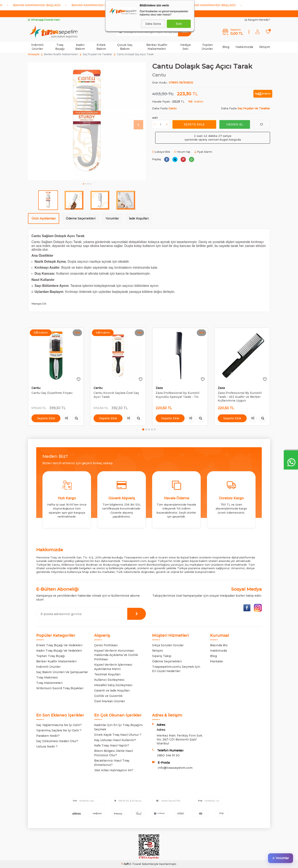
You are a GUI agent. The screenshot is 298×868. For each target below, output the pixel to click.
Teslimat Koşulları (107, 674)
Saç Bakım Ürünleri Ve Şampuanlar (62, 672)
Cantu (159, 75)
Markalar (217, 661)
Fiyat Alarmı (203, 152)
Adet (155, 118)
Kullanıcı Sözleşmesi (109, 680)
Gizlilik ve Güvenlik (108, 696)
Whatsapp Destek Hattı (44, 20)
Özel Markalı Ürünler (110, 701)
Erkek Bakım (101, 47)
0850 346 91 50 (168, 755)
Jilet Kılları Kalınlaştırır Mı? (114, 770)
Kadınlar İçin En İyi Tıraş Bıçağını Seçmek (118, 727)
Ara (185, 32)
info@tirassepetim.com (175, 768)
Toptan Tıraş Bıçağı (51, 656)
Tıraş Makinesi (47, 677)
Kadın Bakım (80, 47)
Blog (226, 47)
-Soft (125, 864)
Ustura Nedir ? (47, 746)
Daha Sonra (153, 24)
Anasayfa (34, 54)
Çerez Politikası (106, 645)
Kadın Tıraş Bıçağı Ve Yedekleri (59, 651)
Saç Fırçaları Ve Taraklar (97, 54)
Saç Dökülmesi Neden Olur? (57, 741)
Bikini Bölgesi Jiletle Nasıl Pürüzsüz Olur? (114, 753)
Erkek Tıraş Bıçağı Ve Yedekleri (59, 645)
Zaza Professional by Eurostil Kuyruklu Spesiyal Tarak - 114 (177, 395)
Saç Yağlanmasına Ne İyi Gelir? (59, 725)
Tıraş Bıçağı (60, 47)
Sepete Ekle (194, 124)
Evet (179, 24)
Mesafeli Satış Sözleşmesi (113, 685)
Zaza (159, 388)
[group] (87, 121)
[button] (84, 184)
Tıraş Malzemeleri (49, 683)
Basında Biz (219, 645)
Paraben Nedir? (48, 736)
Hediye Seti (186, 47)
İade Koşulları (139, 218)
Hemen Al (235, 124)
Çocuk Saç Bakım (125, 47)
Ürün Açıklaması (44, 218)
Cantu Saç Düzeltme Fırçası (52, 393)
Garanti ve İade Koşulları (112, 690)
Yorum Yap (182, 152)
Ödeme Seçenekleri (81, 218)
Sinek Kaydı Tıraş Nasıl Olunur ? (118, 735)
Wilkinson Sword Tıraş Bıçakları (60, 688)
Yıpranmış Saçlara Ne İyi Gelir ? (59, 730)
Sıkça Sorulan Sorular (168, 645)
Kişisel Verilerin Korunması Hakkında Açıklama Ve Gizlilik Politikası (116, 655)
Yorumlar (112, 218)
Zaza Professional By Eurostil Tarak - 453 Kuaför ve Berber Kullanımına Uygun (240, 397)
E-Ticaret (135, 864)
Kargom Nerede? (257, 20)
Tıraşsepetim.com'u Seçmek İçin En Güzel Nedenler (176, 669)
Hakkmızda (218, 651)
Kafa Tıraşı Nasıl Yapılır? (112, 745)
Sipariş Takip (162, 656)
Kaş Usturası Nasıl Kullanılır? (115, 740)
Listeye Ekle (161, 152)
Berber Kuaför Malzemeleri (157, 47)
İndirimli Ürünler (37, 47)
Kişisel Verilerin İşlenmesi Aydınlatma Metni (113, 667)
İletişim (265, 47)
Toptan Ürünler (207, 47)
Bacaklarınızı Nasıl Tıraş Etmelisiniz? (112, 763)
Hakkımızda (244, 47)
